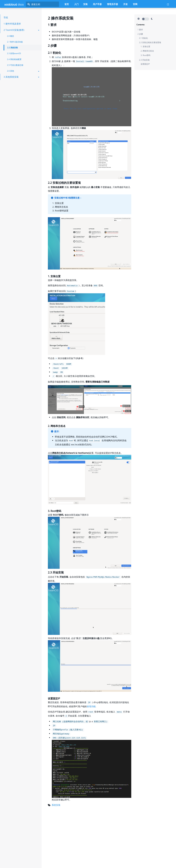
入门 (76, 4)
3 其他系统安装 (21, 77)
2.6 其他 (23, 71)
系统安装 (56, 805)
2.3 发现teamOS (14, 53)
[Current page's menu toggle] (169, 4)
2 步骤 (140, 34)
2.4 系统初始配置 (14, 59)
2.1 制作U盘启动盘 (15, 42)
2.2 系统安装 (13, 48)
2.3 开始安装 (144, 60)
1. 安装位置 (145, 46)
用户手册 (97, 4)
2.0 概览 (10, 36)
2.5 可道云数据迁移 (15, 65)
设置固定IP (145, 64)
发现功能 (91, 706)
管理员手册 (112, 4)
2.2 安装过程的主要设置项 (150, 42)
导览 (6, 17)
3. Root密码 (145, 55)
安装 (85, 4)
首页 (67, 4)
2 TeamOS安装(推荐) (21, 30)
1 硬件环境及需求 (12, 24)
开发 (125, 4)
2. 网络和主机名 (147, 51)
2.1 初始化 (143, 38)
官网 (135, 4)
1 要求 (140, 30)
